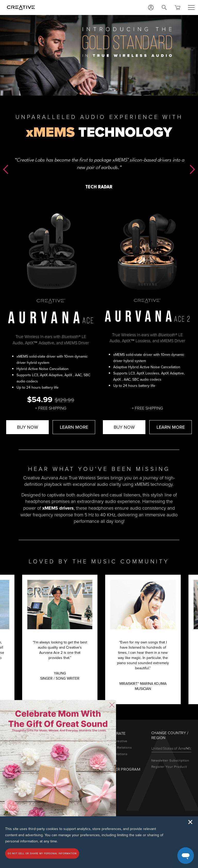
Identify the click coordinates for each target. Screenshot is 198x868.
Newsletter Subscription (170, 761)
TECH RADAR (99, 187)
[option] (99, 161)
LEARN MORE (74, 427)
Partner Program (122, 769)
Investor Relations (117, 748)
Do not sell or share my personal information (42, 854)
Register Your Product (169, 767)
